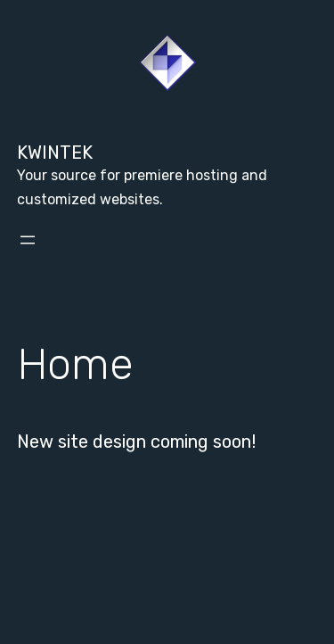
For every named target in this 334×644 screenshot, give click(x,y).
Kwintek (55, 153)
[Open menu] (28, 240)
